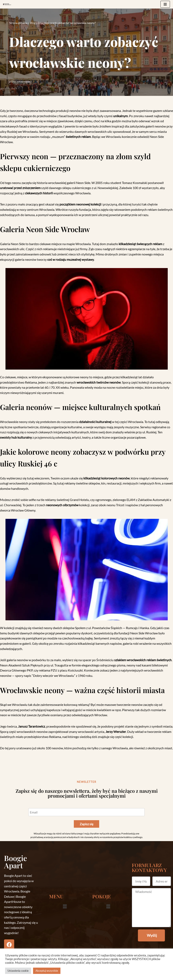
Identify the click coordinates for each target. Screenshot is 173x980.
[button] (65, 906)
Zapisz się (86, 824)
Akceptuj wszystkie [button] (47, 971)
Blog (33, 23)
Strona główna (18, 23)
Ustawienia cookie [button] (18, 971)
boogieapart (24, 81)
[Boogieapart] (7, 4)
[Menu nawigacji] (165, 4)
